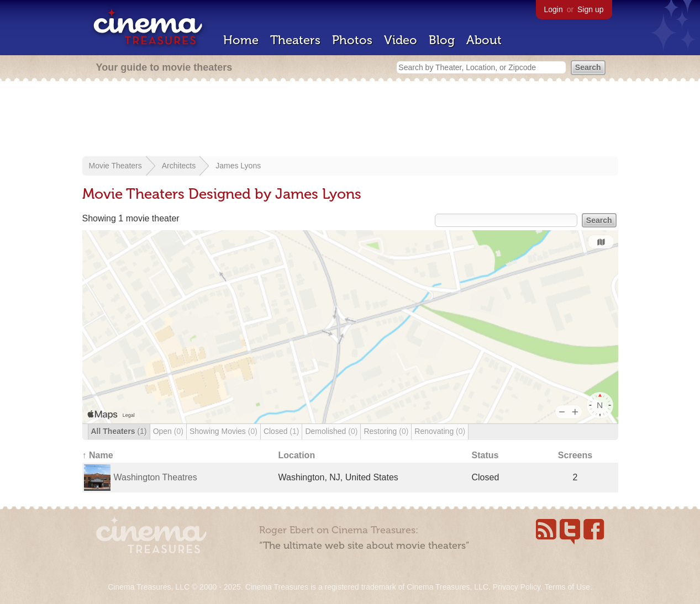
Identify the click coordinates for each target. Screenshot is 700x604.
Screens (575, 455)
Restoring (386, 431)
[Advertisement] (350, 120)
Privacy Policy (517, 587)
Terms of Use (567, 587)
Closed (281, 431)
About (484, 40)
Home (241, 40)
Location (297, 455)
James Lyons (238, 166)
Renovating (440, 431)
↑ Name (98, 455)
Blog (442, 40)
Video (401, 40)
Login (554, 9)
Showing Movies (223, 431)
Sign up (590, 9)
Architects (179, 166)
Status (485, 455)
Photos (352, 40)
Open (168, 431)
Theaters (295, 40)
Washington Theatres (156, 477)
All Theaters (119, 431)
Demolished (331, 431)
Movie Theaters (115, 166)
